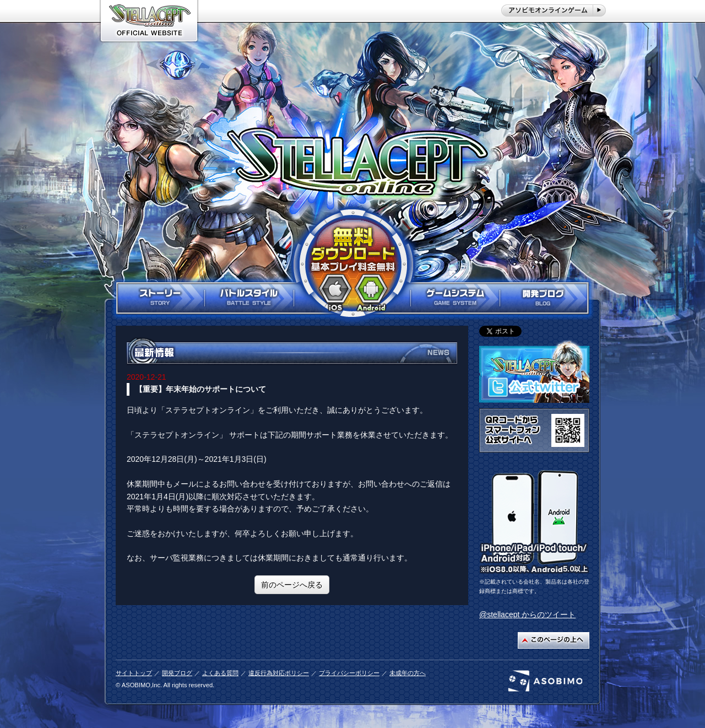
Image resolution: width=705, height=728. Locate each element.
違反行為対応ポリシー (279, 673)
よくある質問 (220, 673)
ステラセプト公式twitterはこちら (534, 371)
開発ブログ (177, 673)
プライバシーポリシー (349, 673)
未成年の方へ (408, 673)
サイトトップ (134, 673)
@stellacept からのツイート (527, 614)
